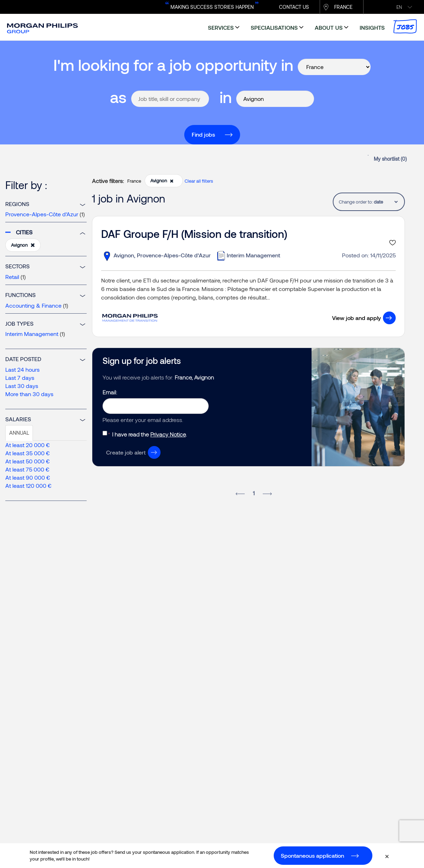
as (118, 97)
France (343, 7)
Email (109, 392)
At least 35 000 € (28, 453)
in (226, 97)
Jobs (405, 26)
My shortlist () (390, 159)
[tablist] (386, 202)
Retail (12, 277)
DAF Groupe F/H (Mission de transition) (194, 234)
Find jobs (203, 134)
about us (329, 27)
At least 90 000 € (28, 477)
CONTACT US (294, 7)
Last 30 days (22, 386)
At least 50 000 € (28, 461)
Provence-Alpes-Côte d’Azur (42, 214)
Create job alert (126, 452)
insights (372, 27)
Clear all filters (199, 181)
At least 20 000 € (28, 445)
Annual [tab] (19, 433)
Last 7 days (20, 378)
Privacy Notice (168, 434)
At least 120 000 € (28, 486)
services (221, 27)
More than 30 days (29, 394)
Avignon (23, 245)
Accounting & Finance (33, 305)
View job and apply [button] (356, 318)
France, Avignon (194, 377)
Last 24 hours (22, 369)
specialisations (274, 27)
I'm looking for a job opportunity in (173, 65)
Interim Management (32, 334)
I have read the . (149, 434)
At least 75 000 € (27, 469)
